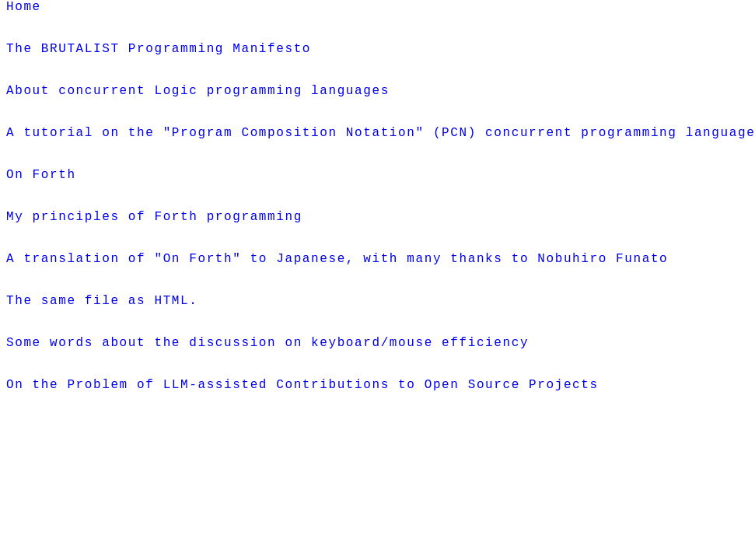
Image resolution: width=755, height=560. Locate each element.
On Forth (41, 214)
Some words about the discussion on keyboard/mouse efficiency (267, 419)
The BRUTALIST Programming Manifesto (159, 60)
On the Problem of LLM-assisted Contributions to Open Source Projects (302, 471)
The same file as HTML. (102, 368)
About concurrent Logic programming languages (198, 111)
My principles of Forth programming (154, 265)
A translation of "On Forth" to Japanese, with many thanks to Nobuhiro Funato (337, 317)
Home (24, 9)
